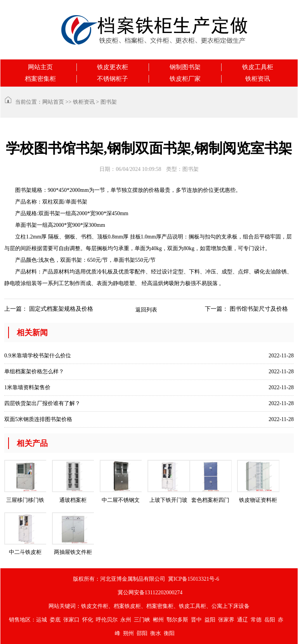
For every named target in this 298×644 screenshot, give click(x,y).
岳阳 (270, 620)
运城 (42, 620)
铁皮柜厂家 (185, 79)
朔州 (128, 633)
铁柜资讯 (258, 79)
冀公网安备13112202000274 (150, 593)
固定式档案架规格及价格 (61, 309)
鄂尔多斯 (177, 620)
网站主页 (40, 67)
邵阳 (142, 633)
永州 (126, 620)
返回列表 (146, 310)
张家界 (226, 620)
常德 (256, 620)
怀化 (88, 620)
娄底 (55, 620)
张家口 (71, 620)
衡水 (156, 633)
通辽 (243, 620)
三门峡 (142, 620)
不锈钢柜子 (113, 79)
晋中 (196, 620)
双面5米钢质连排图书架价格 (38, 419)
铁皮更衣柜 (113, 67)
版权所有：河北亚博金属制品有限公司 (119, 579)
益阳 (210, 620)
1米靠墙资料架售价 (27, 387)
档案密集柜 (40, 79)
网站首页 (53, 102)
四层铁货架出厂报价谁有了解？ (42, 403)
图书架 (109, 102)
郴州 (158, 620)
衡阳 (169, 633)
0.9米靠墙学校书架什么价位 (38, 356)
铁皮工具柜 (258, 67)
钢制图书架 (185, 67)
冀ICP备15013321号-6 (193, 579)
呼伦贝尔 (107, 620)
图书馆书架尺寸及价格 (259, 309)
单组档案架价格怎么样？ (34, 372)
